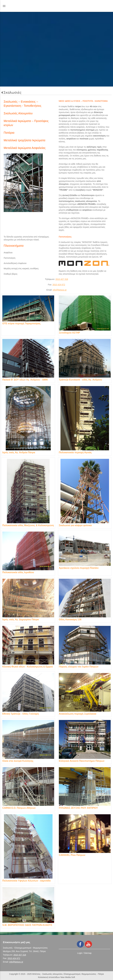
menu (4, 6)
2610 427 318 (62, 279)
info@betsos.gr (60, 290)
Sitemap (88, 953)
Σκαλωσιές (13, 93)
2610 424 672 (59, 285)
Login (80, 953)
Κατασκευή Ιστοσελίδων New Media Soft (57, 977)
